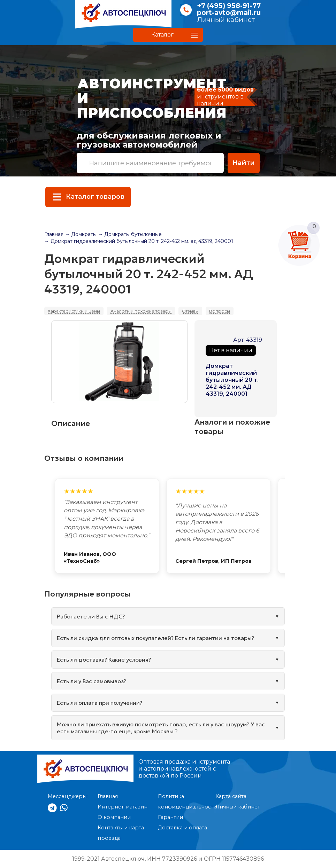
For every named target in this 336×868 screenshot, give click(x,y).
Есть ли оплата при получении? (100, 703)
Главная (54, 234)
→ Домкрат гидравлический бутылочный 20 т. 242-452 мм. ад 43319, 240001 (139, 241)
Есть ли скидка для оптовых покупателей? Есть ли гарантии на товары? (155, 638)
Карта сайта (231, 796)
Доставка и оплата (182, 828)
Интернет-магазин (123, 807)
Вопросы (220, 311)
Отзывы (190, 311)
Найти (244, 163)
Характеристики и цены (74, 311)
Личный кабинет (226, 20)
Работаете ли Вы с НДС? (91, 616)
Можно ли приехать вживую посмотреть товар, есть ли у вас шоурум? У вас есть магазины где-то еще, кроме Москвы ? (161, 728)
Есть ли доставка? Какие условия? (104, 660)
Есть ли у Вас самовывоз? (91, 681)
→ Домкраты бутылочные (130, 234)
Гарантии (170, 817)
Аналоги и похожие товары (141, 311)
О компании (114, 817)
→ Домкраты (81, 234)
